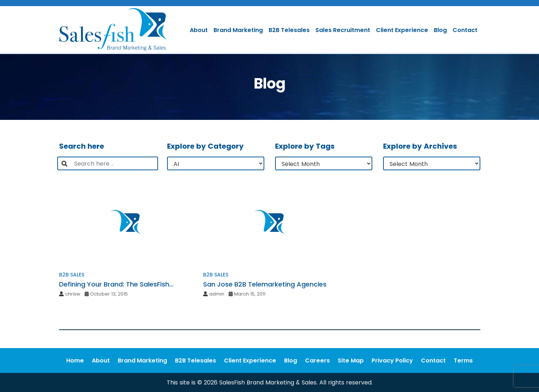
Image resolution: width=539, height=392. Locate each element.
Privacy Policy (392, 361)
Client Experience (402, 30)
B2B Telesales (289, 30)
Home (75, 361)
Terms (463, 361)
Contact (465, 30)
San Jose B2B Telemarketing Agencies (265, 284)
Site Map (351, 361)
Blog (440, 30)
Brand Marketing (238, 30)
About (199, 30)
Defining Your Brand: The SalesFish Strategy (114, 284)
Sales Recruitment (343, 30)
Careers (317, 361)
